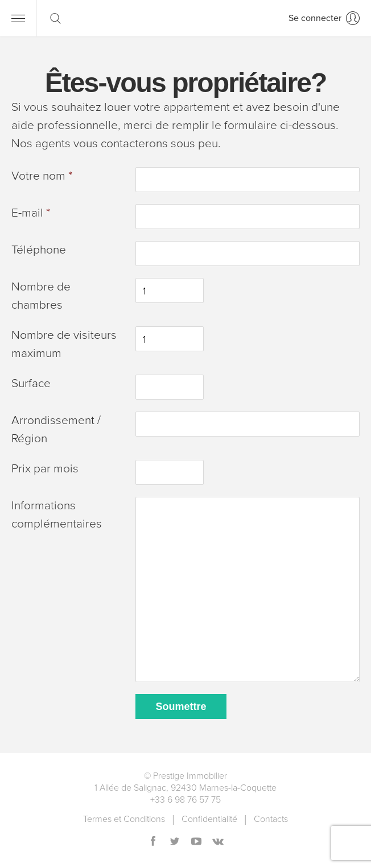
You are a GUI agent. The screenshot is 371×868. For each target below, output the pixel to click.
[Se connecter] (324, 18)
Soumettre (181, 707)
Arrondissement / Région (56, 429)
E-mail (31, 213)
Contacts (271, 819)
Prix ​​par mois (45, 469)
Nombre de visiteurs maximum (64, 344)
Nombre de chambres (41, 296)
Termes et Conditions (124, 819)
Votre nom (42, 176)
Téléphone (39, 250)
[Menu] (18, 18)
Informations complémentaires (57, 515)
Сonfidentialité (209, 819)
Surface (31, 383)
